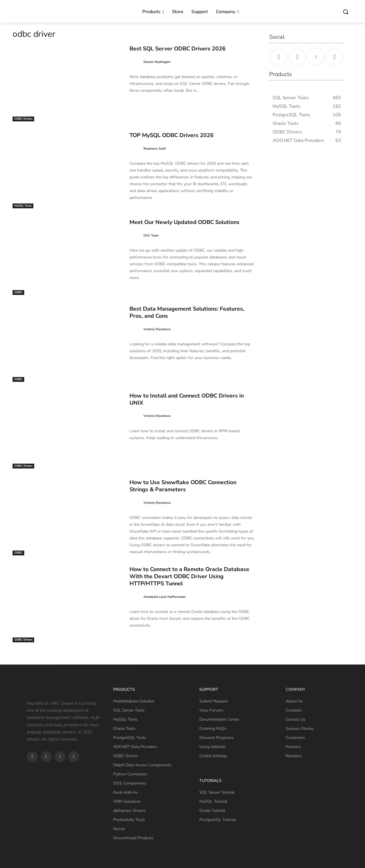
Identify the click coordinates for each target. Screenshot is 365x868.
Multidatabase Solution (134, 701)
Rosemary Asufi (155, 149)
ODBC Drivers (23, 119)
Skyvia (119, 829)
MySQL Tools (23, 206)
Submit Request (214, 701)
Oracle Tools (124, 729)
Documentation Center (219, 719)
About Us (294, 701)
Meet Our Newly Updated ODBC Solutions (188, 222)
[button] (346, 12)
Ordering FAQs (213, 729)
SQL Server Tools (129, 710)
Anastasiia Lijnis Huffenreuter (165, 597)
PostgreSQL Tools (130, 738)
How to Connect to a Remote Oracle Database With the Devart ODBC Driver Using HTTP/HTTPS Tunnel (179, 576)
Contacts (294, 710)
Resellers (294, 756)
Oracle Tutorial (212, 811)
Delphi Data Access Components (142, 765)
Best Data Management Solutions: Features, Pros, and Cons (190, 312)
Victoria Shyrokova (157, 329)
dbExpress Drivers (129, 811)
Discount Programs (216, 738)
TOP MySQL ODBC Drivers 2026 (176, 135)
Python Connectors (130, 774)
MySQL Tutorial (213, 801)
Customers (295, 738)
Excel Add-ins (125, 792)
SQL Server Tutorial (217, 792)
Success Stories (300, 729)
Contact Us (296, 719)
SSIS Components (130, 783)
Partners (293, 747)
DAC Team (151, 236)
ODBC (18, 292)
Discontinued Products (133, 838)
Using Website (212, 747)
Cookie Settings (213, 756)
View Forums (211, 710)
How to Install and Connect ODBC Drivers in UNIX (191, 399)
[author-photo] (136, 62)
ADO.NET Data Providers (135, 747)
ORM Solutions (127, 801)
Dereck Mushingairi (157, 62)
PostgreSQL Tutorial (218, 820)
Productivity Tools (129, 820)
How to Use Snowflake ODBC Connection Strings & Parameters (187, 486)
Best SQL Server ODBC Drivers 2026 (181, 48)
